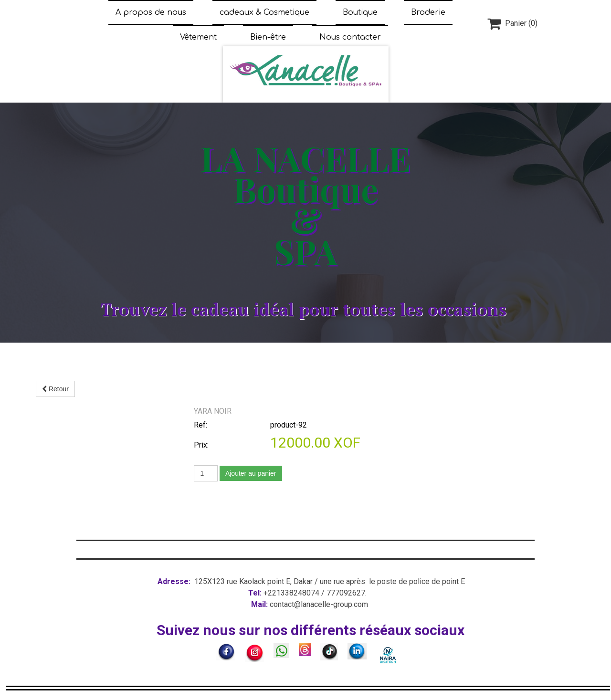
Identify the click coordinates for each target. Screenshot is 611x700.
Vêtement (198, 37)
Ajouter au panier (251, 473)
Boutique (360, 12)
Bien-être (268, 37)
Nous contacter (350, 37)
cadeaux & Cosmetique (264, 12)
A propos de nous (151, 12)
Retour (55, 389)
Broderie (428, 12)
